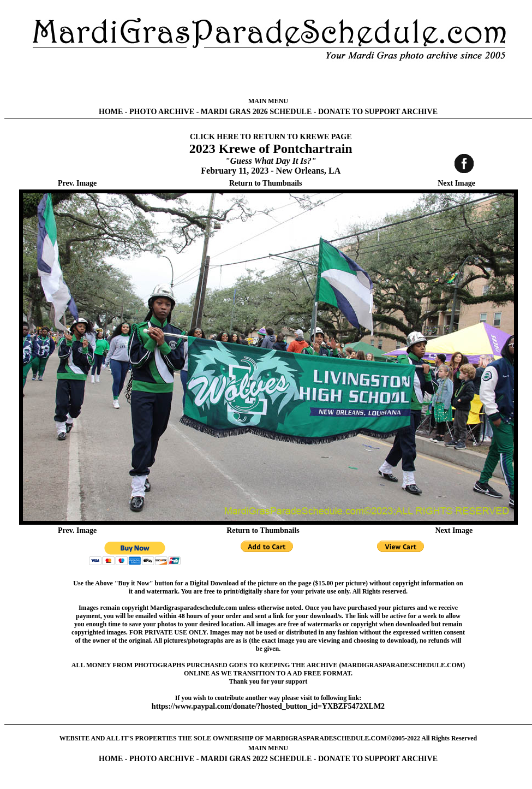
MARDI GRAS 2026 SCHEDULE (256, 112)
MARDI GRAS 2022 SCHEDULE (256, 759)
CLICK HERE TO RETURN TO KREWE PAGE (271, 137)
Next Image (456, 183)
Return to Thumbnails (266, 183)
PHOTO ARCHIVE (162, 112)
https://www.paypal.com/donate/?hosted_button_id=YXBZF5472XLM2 (268, 706)
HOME (111, 112)
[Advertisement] (268, 79)
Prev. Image (77, 183)
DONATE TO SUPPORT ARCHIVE (378, 112)
